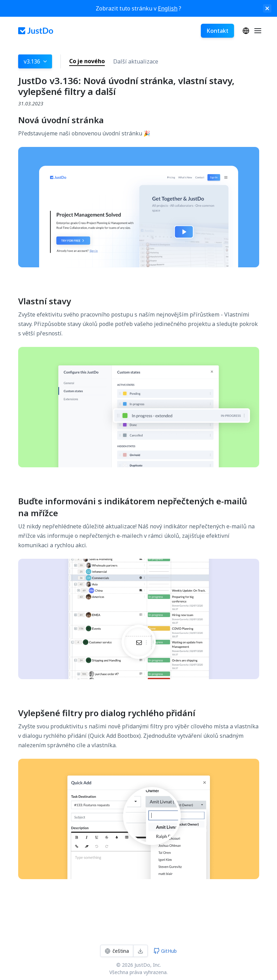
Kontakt (217, 31)
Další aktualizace (136, 61)
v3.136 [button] (36, 61)
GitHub (165, 951)
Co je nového (87, 61)
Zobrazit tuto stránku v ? (138, 8)
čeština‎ (246, 31)
